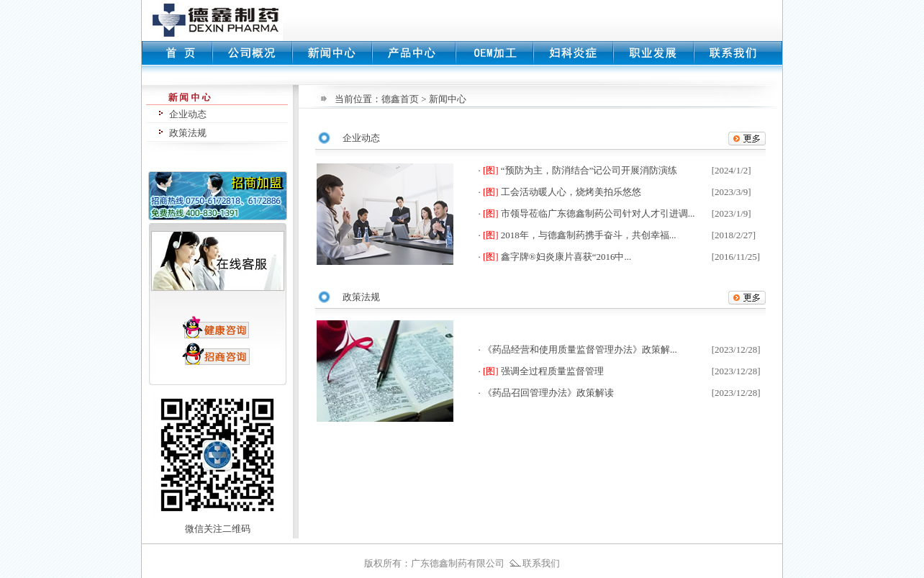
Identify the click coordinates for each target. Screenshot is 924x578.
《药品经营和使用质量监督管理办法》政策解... (580, 349)
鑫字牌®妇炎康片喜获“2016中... (566, 257)
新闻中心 (448, 99)
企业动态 (188, 114)
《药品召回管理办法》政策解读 (548, 393)
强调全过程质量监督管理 (552, 371)
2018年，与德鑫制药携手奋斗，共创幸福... (589, 235)
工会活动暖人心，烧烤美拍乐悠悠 (571, 192)
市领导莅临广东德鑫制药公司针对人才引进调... (598, 213)
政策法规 (188, 133)
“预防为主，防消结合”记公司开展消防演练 (589, 170)
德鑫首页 (400, 99)
